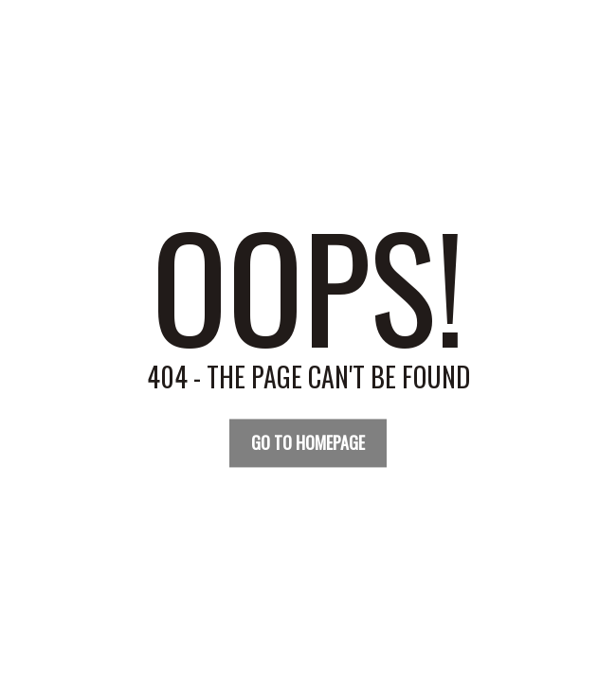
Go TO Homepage (308, 442)
